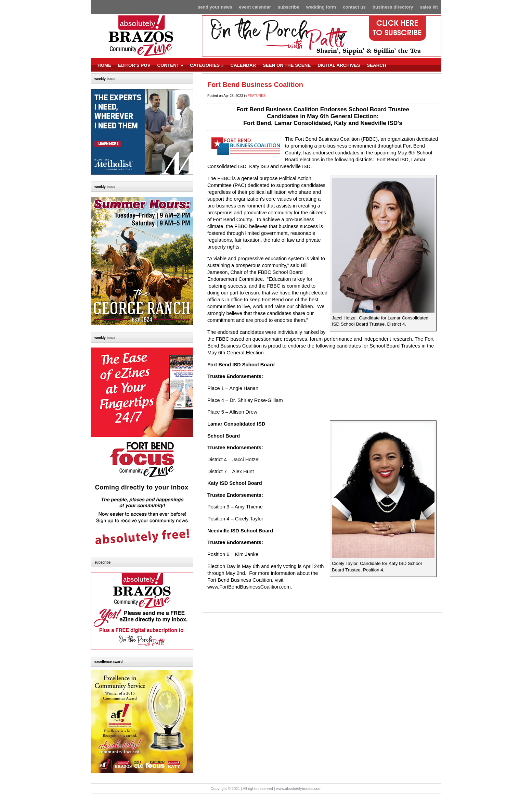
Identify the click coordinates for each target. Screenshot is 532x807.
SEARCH (376, 65)
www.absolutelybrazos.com (299, 789)
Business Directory (393, 7)
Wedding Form (321, 7)
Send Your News (215, 7)
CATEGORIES (207, 65)
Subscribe (289, 7)
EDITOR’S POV (134, 65)
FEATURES (257, 96)
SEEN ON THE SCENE (287, 65)
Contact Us (354, 7)
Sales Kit (429, 7)
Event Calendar (255, 7)
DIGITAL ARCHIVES (339, 65)
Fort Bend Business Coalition (255, 85)
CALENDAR (243, 65)
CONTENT (170, 65)
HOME (104, 65)
